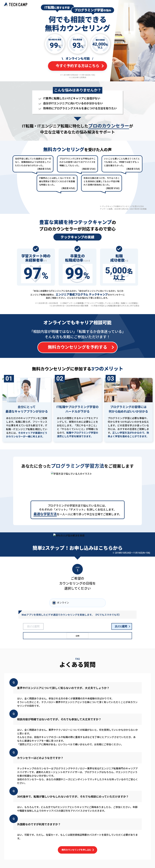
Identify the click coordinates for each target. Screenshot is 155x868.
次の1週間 (121, 626)
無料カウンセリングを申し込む (78, 850)
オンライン (63, 603)
